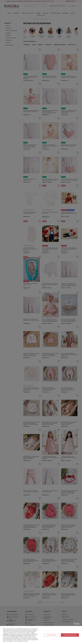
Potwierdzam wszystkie (70, 635)
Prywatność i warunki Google (17, 636)
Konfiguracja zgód (51, 635)
